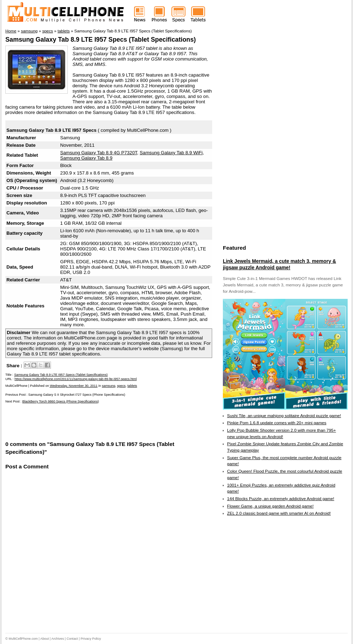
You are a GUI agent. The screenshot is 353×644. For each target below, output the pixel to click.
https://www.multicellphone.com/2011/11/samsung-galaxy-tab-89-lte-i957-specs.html (76, 379)
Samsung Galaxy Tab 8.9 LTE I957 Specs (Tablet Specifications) (101, 40)
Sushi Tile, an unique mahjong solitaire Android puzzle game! (284, 416)
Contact (72, 639)
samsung (109, 386)
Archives (58, 639)
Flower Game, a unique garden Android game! (270, 506)
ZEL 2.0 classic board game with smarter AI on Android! (279, 513)
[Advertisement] (89, 421)
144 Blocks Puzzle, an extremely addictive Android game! (281, 499)
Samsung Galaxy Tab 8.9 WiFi (171, 153)
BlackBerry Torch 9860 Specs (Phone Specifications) (61, 401)
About (45, 639)
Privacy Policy (91, 639)
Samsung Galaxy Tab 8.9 (86, 158)
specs (121, 386)
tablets (132, 386)
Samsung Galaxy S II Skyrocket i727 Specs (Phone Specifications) (77, 395)
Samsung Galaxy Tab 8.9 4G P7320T (99, 153)
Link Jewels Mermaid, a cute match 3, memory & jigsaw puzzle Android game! (279, 264)
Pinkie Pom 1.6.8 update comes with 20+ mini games (277, 423)
